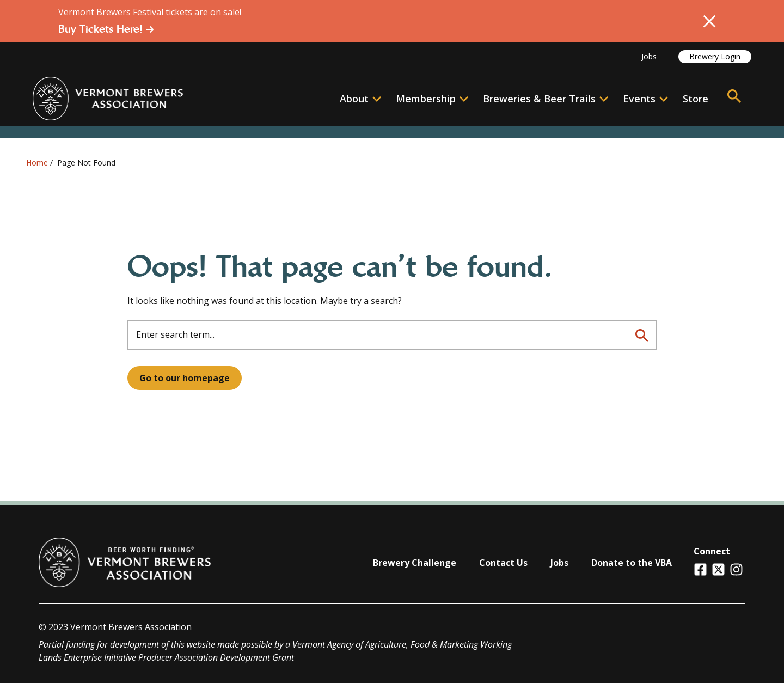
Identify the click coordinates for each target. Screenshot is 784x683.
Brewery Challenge (415, 563)
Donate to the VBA (632, 563)
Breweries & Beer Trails (546, 99)
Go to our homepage (185, 378)
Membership (426, 99)
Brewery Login (715, 56)
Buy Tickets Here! (106, 29)
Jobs (649, 56)
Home (37, 163)
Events (639, 99)
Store (696, 99)
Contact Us (503, 563)
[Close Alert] (709, 21)
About (360, 99)
